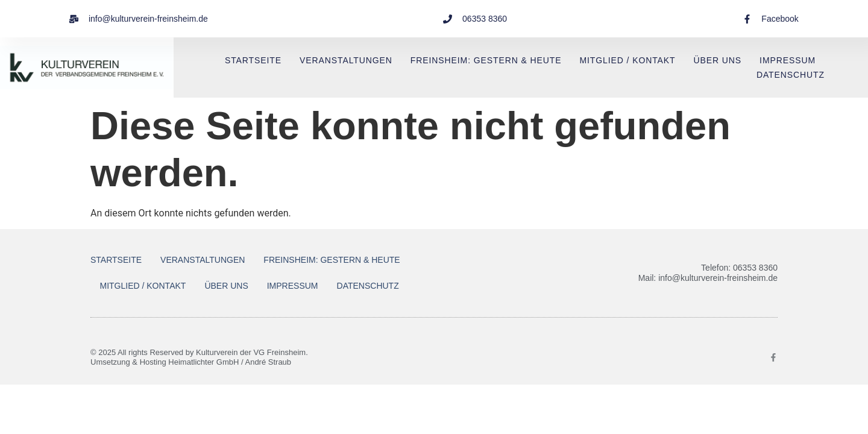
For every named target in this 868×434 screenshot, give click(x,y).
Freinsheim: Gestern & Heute (486, 60)
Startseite (253, 60)
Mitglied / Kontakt (627, 60)
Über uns (718, 60)
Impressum (788, 60)
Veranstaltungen (346, 60)
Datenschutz (791, 75)
